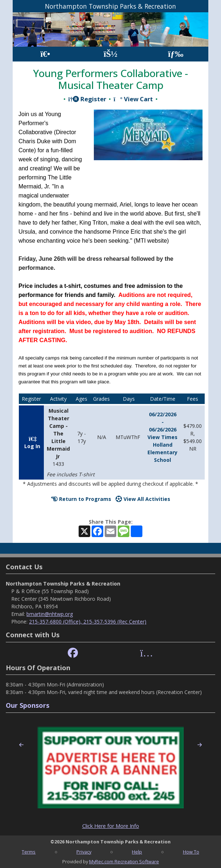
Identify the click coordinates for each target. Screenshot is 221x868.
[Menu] (176, 54)
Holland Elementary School (162, 452)
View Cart (133, 99)
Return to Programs (81, 499)
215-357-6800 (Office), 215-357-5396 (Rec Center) (88, 622)
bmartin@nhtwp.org (50, 614)
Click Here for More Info (111, 826)
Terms (29, 852)
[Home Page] (45, 54)
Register (87, 99)
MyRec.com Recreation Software (124, 861)
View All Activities (143, 499)
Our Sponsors (28, 705)
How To (191, 852)
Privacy (84, 852)
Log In (32, 444)
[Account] (110, 54)
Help (137, 852)
